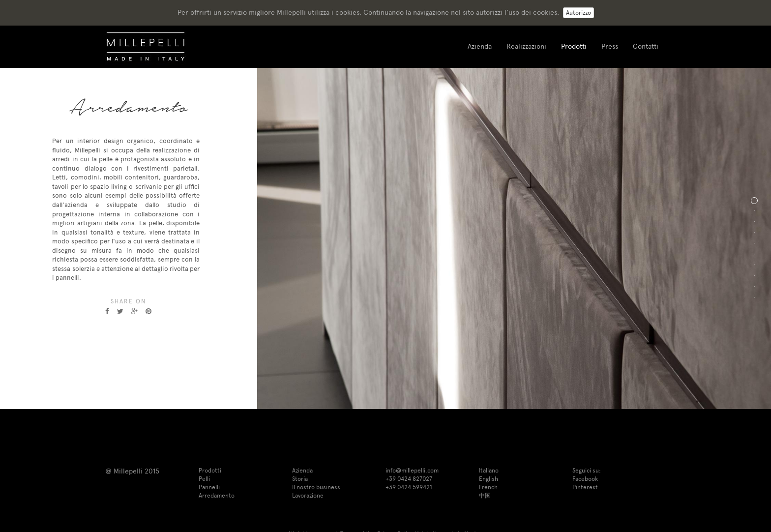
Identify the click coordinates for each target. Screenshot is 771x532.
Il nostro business (316, 487)
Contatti (646, 46)
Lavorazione (308, 496)
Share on (128, 301)
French (488, 487)
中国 (485, 496)
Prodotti (574, 46)
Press (610, 46)
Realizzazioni (526, 46)
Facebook (585, 479)
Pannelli (209, 487)
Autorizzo (578, 13)
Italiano (489, 471)
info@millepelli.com (412, 471)
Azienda (480, 46)
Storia (300, 479)
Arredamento (217, 496)
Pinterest (585, 487)
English (489, 479)
